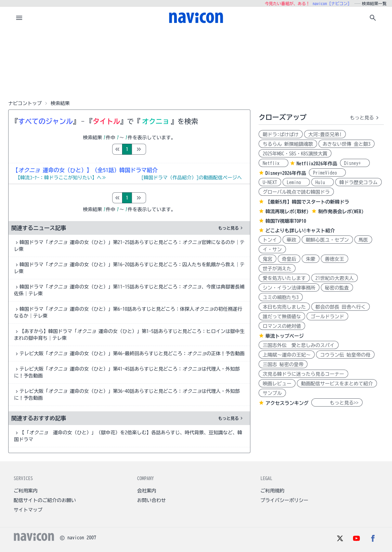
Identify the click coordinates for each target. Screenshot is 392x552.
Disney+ (355, 163)
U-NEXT (270, 182)
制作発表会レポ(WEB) (341, 211)
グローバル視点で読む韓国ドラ (296, 192)
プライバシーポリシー (284, 500)
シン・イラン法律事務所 (289, 288)
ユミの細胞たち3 (281, 297)
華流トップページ (285, 336)
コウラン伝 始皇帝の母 (345, 355)
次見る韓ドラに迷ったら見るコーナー (303, 374)
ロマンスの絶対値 (282, 326)
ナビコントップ (25, 103)
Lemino (296, 182)
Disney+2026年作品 (286, 173)
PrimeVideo (327, 173)
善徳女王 (335, 259)
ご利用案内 (26, 491)
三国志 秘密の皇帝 (283, 364)
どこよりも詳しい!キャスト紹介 (300, 231)
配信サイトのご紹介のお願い (45, 500)
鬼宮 (267, 259)
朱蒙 (311, 259)
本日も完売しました (284, 307)
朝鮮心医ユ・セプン (327, 240)
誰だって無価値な (282, 317)
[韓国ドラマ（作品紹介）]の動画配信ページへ (192, 178)
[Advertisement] (196, 63)
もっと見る (231, 228)
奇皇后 (289, 259)
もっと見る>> (337, 403)
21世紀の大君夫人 (335, 278)
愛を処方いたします (284, 278)
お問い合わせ (152, 500)
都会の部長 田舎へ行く (341, 307)
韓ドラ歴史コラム (358, 182)
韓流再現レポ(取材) (287, 211)
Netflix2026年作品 (317, 164)
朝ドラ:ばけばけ (281, 134)
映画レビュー (277, 384)
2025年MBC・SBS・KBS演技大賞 (295, 154)
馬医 (363, 240)
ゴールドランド (327, 317)
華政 (291, 240)
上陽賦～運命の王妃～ (287, 355)
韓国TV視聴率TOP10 (286, 221)
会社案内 (147, 491)
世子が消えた (277, 269)
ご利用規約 (272, 491)
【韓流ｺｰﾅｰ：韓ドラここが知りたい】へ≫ (61, 178)
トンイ (270, 240)
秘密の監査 (337, 288)
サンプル (272, 393)
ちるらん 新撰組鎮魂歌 (288, 144)
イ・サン (272, 249)
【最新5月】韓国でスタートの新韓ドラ (307, 202)
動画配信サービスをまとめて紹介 (337, 384)
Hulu (323, 182)
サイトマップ (28, 510)
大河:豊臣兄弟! (325, 134)
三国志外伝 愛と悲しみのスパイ (299, 345)
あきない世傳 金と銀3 (347, 144)
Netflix (273, 163)
